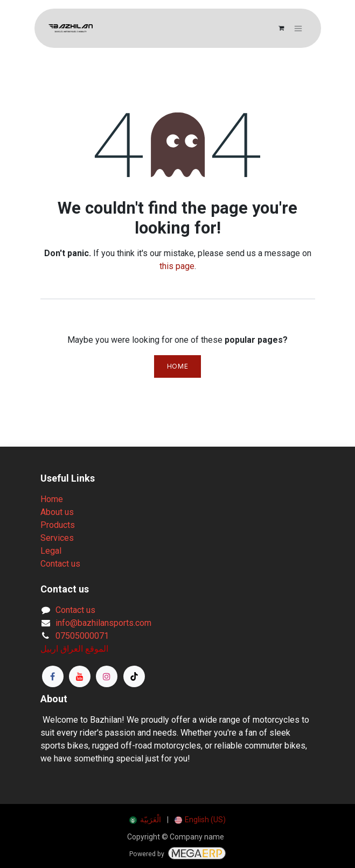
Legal (51, 551)
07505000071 (82, 636)
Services (57, 538)
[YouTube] (80, 676)
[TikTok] (134, 676)
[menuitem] (145, 820)
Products (58, 525)
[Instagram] (107, 676)
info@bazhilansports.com (103, 623)
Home (177, 366)
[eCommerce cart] (281, 29)
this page (177, 266)
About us (57, 512)
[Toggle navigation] (298, 28)
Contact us (60, 564)
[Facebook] (53, 676)
